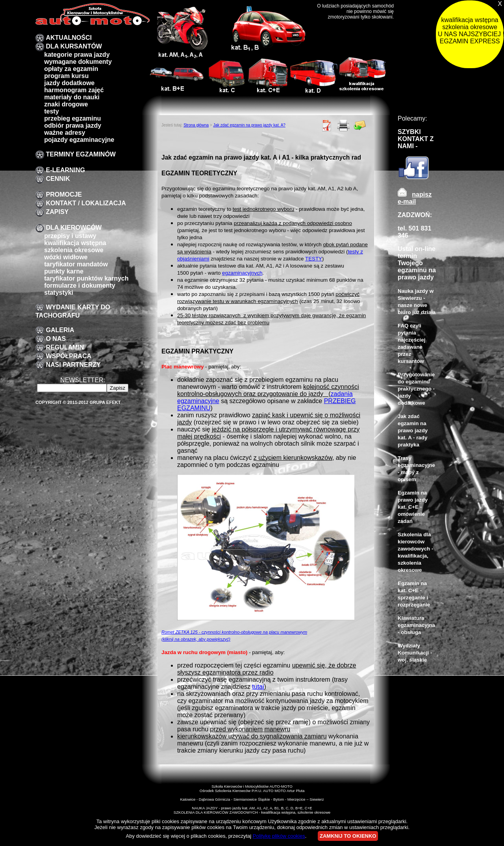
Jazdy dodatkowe (69, 83)
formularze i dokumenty (80, 285)
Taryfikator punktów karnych (86, 278)
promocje (64, 194)
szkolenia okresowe (74, 250)
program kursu (66, 76)
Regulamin (65, 347)
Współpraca (69, 356)
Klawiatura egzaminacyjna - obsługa (416, 625)
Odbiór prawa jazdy (73, 126)
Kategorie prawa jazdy (77, 55)
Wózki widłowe (66, 257)
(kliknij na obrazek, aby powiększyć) (196, 639)
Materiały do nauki (72, 97)
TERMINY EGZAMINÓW (81, 154)
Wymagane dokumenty (78, 62)
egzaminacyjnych (242, 273)
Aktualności (69, 38)
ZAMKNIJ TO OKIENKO (348, 836)
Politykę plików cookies (279, 836)
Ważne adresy (65, 133)
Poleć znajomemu (360, 125)
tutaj (258, 687)
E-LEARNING (65, 170)
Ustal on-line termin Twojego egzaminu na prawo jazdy (417, 263)
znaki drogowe (66, 104)
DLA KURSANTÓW (74, 46)
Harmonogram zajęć (74, 90)
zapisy (57, 212)
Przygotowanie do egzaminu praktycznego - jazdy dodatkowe (416, 389)
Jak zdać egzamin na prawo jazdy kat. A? (249, 125)
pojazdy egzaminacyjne (79, 140)
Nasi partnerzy (73, 365)
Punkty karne (64, 271)
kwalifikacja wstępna (75, 243)
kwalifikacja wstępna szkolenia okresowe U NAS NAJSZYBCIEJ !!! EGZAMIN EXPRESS (471, 31)
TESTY (314, 259)
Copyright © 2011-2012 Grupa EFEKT (78, 402)
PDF (327, 125)
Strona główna (196, 125)
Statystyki (59, 293)
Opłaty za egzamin (71, 69)
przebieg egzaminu (72, 118)
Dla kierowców (74, 228)
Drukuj (343, 125)
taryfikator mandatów (76, 264)
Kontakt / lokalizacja (86, 203)
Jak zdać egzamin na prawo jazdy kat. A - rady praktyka (413, 430)
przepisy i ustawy (70, 236)
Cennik (58, 179)
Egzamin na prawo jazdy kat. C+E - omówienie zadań (413, 507)
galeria (60, 330)
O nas (56, 339)
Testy (51, 111)
